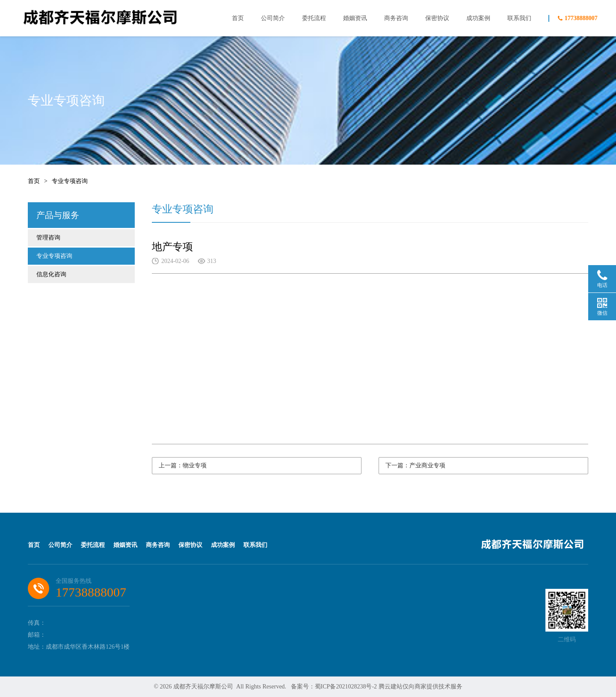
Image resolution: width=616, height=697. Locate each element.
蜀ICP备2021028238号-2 (346, 687)
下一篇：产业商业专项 (415, 465)
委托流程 (314, 18)
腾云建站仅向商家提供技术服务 (421, 687)
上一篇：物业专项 (183, 465)
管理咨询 (48, 238)
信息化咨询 (51, 274)
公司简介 (273, 18)
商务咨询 (396, 18)
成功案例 (478, 18)
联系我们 (519, 18)
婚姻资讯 (355, 18)
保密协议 (437, 18)
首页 (238, 18)
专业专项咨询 (70, 181)
